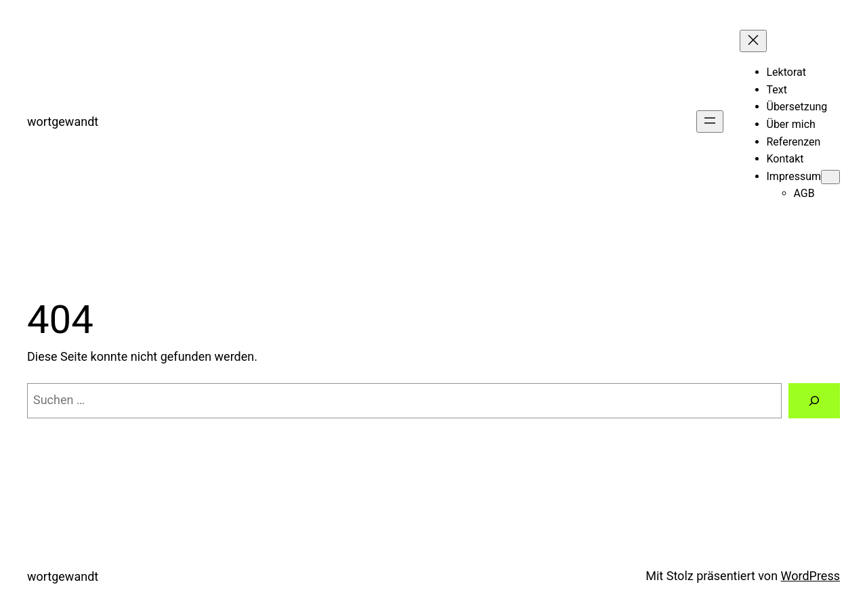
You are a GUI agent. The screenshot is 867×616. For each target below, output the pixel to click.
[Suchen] (814, 401)
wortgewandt (63, 122)
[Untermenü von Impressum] (830, 177)
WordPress (810, 576)
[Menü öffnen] (710, 122)
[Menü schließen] (753, 41)
